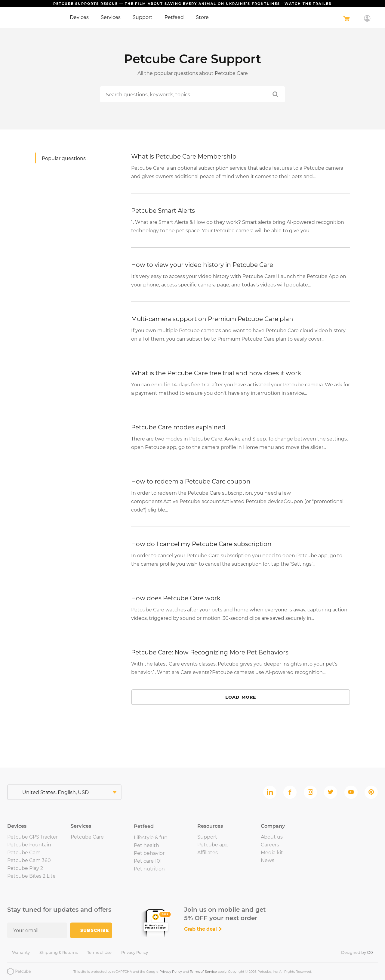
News (268, 860)
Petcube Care (87, 837)
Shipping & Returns (59, 952)
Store (202, 17)
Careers (270, 845)
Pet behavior (149, 853)
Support (143, 17)
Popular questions (64, 158)
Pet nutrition (149, 869)
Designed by (357, 952)
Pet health (146, 845)
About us (272, 837)
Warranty (21, 952)
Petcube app (213, 845)
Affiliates (208, 853)
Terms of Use (99, 952)
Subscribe (95, 930)
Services (111, 17)
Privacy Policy (135, 952)
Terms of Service (203, 972)
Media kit (272, 853)
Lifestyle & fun (151, 838)
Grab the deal (203, 929)
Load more (241, 697)
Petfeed (174, 17)
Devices (79, 17)
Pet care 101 (148, 861)
